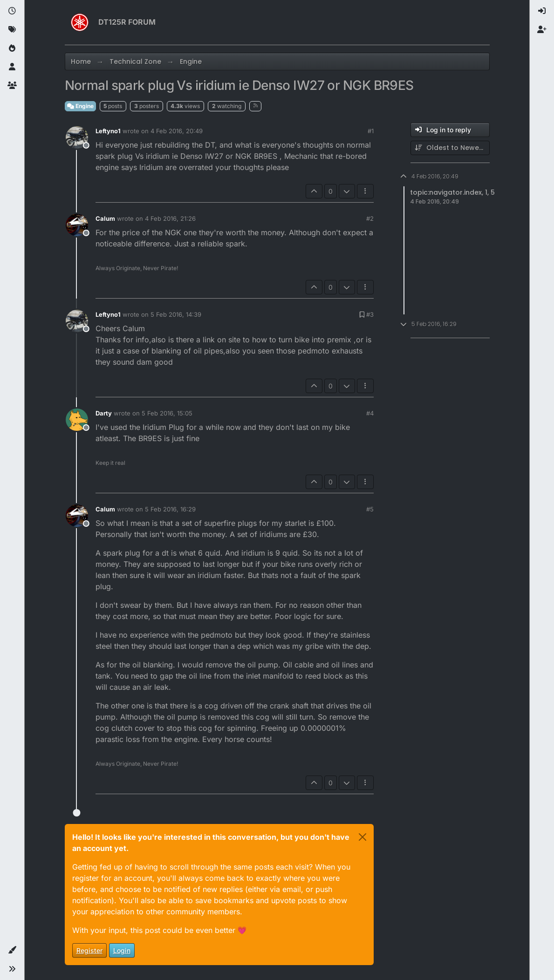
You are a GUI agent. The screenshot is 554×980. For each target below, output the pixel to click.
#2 (370, 218)
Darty (104, 413)
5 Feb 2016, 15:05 (167, 413)
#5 (370, 509)
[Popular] (12, 48)
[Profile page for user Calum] (77, 225)
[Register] (542, 30)
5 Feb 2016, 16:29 (170, 509)
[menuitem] (542, 11)
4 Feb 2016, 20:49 (177, 131)
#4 (370, 413)
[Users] (12, 67)
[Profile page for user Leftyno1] (77, 137)
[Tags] (12, 30)
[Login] (542, 11)
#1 (371, 131)
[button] (12, 950)
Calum (105, 218)
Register (89, 950)
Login (122, 950)
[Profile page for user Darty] (77, 420)
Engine (80, 106)
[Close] (362, 837)
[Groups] (12, 86)
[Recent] (12, 11)
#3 (370, 314)
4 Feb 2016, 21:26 (170, 218)
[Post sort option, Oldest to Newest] (450, 148)
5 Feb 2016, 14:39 (176, 314)
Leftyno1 (108, 131)
